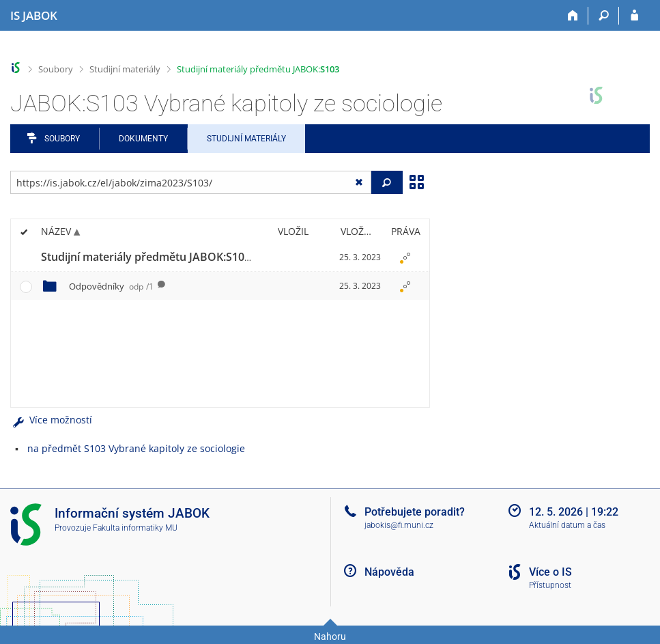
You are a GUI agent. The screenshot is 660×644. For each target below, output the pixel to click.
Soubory (56, 69)
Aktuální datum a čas (567, 525)
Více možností (51, 420)
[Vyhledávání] (604, 16)
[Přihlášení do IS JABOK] (634, 16)
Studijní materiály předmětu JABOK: (258, 69)
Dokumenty (143, 139)
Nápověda (389, 572)
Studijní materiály (125, 69)
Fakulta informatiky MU (135, 528)
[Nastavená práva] (405, 257)
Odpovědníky (111, 286)
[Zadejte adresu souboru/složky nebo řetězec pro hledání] (191, 182)
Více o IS (550, 572)
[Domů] (573, 16)
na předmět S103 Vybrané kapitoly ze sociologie (136, 448)
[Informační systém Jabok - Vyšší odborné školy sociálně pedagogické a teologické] (34, 16)
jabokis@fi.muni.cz (399, 525)
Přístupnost (550, 585)
